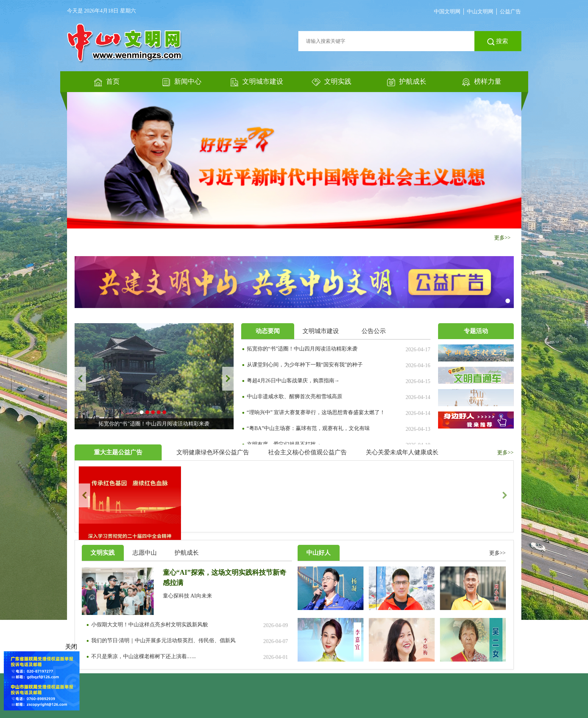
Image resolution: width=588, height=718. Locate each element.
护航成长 (187, 553)
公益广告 (510, 12)
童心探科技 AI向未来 (187, 596)
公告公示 (374, 331)
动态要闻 (268, 331)
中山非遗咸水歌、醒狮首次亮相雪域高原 (295, 397)
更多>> (502, 238)
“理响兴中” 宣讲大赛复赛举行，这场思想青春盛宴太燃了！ (316, 412)
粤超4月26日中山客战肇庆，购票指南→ (293, 381)
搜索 (498, 42)
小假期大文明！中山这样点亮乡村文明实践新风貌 (150, 625)
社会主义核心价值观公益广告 (307, 452)
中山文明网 (480, 12)
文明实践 (103, 553)
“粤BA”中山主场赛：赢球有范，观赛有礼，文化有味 (309, 428)
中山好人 (318, 553)
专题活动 (476, 331)
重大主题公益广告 (118, 452)
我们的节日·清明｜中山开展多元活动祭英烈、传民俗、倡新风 (164, 641)
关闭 (72, 647)
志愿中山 (145, 553)
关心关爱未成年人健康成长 (402, 452)
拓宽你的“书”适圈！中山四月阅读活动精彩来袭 (302, 349)
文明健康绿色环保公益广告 (213, 452)
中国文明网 (447, 12)
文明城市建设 (321, 331)
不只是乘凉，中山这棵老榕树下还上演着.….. (144, 656)
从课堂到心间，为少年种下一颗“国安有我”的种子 (305, 365)
